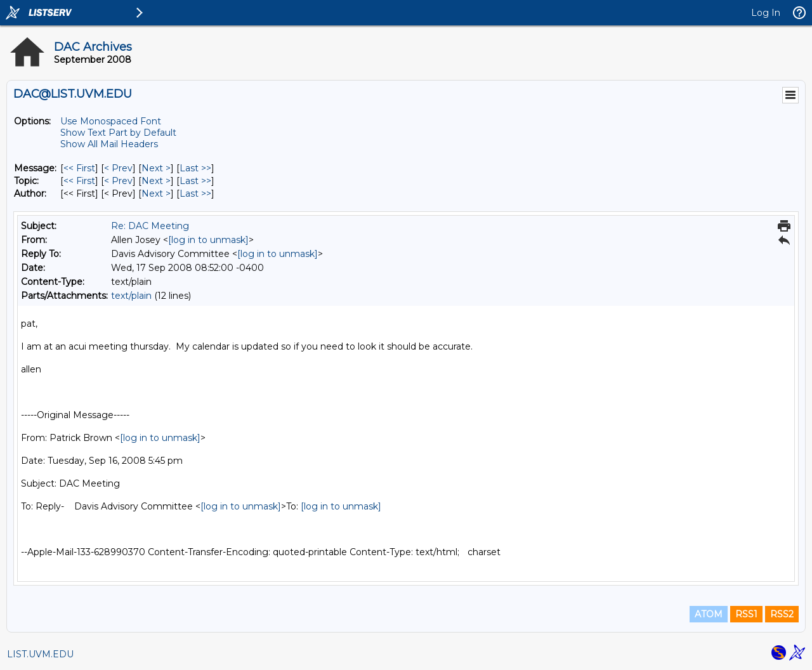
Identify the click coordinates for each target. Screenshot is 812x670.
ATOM (709, 614)
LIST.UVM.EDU (40, 654)
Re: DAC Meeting (150, 226)
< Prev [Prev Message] (118, 168)
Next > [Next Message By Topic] (156, 181)
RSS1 (746, 614)
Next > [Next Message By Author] (156, 194)
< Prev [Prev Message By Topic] (118, 181)
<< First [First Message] (79, 168)
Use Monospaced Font (111, 121)
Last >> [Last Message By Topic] (195, 181)
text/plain (131, 296)
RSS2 (782, 614)
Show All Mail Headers (109, 144)
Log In (766, 13)
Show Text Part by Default (118, 133)
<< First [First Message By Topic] (79, 181)
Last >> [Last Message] (195, 168)
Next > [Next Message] (156, 168)
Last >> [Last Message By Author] (195, 194)
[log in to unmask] (208, 240)
